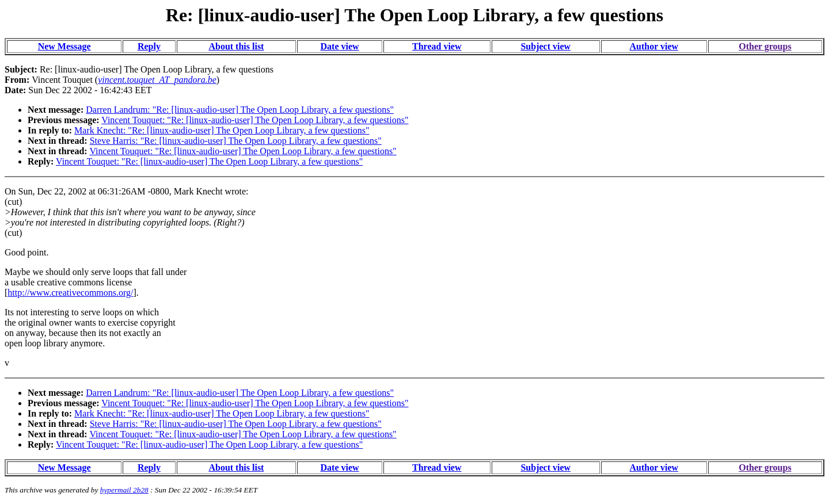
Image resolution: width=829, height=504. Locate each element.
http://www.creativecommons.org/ (70, 293)
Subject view (545, 46)
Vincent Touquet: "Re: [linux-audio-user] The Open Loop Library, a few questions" (255, 120)
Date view (340, 46)
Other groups (765, 46)
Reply (149, 46)
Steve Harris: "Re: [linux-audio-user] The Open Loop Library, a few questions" (236, 141)
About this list (236, 46)
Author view (654, 46)
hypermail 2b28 (124, 490)
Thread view (437, 46)
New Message (64, 46)
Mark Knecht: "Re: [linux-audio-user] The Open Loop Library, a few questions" (222, 130)
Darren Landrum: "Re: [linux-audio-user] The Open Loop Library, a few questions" (240, 110)
